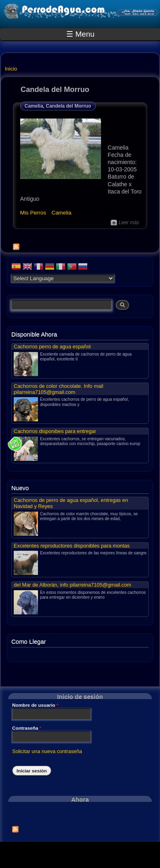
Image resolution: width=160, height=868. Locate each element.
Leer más (125, 223)
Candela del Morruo (101, 213)
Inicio (11, 69)
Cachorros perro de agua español (52, 347)
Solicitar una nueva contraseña (47, 751)
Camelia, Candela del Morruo (58, 106)
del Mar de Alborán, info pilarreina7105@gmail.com (73, 585)
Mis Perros (33, 213)
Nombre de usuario (35, 705)
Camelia (61, 213)
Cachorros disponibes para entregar (55, 431)
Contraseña (27, 728)
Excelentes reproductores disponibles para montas (72, 546)
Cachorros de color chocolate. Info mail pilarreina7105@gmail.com (59, 389)
